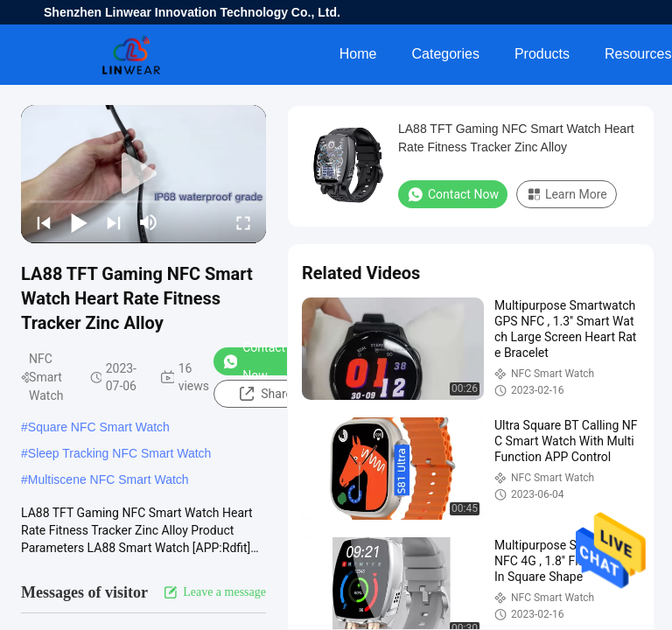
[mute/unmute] (149, 222)
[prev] (44, 222)
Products (542, 54)
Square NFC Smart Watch (99, 427)
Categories (446, 54)
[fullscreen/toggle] (243, 222)
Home (358, 54)
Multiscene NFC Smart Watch (108, 479)
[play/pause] (79, 222)
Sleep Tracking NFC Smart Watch (120, 453)
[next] (114, 222)
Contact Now (254, 361)
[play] (143, 174)
